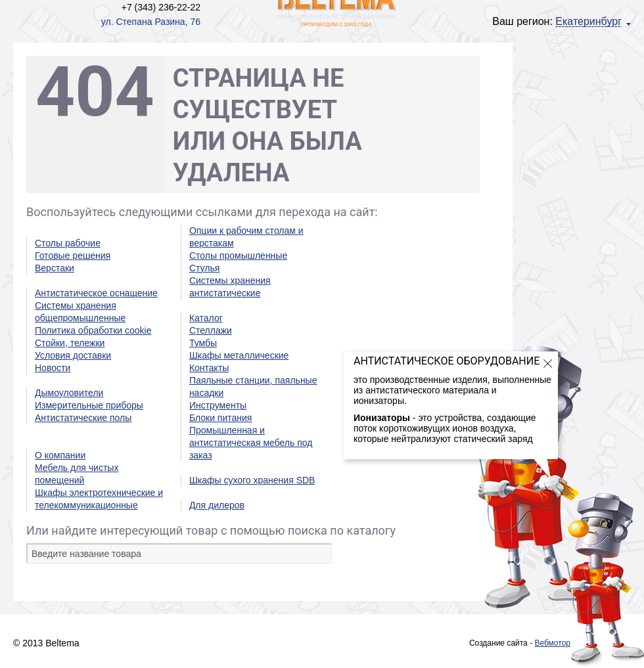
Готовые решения (73, 256)
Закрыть (548, 364)
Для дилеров (217, 505)
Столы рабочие (68, 243)
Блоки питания (221, 418)
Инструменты (218, 405)
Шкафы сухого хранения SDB (252, 480)
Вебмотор (552, 643)
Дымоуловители (69, 393)
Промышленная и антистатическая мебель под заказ (251, 443)
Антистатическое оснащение (96, 293)
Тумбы (203, 343)
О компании (60, 455)
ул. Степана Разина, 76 (151, 22)
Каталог (206, 318)
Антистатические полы (83, 418)
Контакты (209, 368)
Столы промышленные (238, 256)
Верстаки (55, 268)
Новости (53, 368)
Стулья (204, 268)
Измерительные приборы (89, 405)
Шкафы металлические (239, 355)
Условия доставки (73, 355)
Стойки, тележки (70, 343)
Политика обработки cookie (93, 330)
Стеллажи (211, 330)
